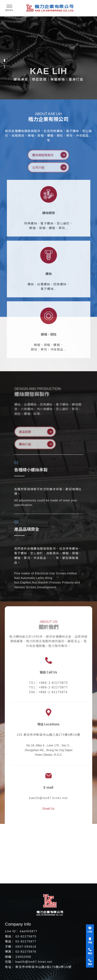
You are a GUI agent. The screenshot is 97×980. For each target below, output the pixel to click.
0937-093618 (26, 947)
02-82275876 (26, 952)
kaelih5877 (29, 931)
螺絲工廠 (21, 896)
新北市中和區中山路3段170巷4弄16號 (43, 967)
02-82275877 (26, 941)
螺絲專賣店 (77, 896)
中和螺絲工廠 (58, 896)
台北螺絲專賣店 (51, 899)
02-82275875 (26, 936)
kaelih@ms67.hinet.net (34, 962)
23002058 (23, 957)
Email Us (48, 806)
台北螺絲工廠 (38, 896)
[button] (4, 61)
